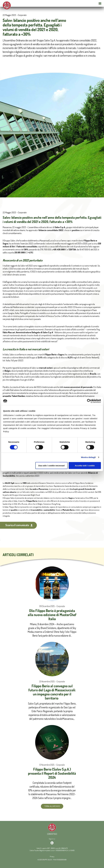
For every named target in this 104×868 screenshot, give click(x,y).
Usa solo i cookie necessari (51, 465)
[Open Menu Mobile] (100, 3)
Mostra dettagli (88, 457)
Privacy (52, 857)
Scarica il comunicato (19, 525)
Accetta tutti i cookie (85, 465)
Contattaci (52, 834)
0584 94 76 (64, 848)
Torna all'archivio (52, 806)
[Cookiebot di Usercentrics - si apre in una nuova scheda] (89, 401)
